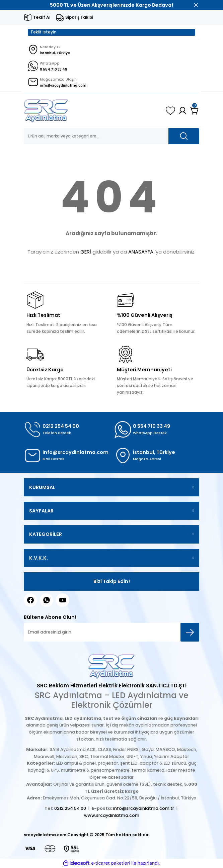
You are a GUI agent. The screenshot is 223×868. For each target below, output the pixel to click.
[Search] (111, 136)
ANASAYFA (141, 252)
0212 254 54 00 (70, 808)
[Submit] (190, 632)
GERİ (86, 252)
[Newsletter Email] (111, 632)
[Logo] (46, 111)
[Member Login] (182, 111)
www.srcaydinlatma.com (112, 815)
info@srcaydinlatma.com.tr (144, 808)
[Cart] (195, 111)
